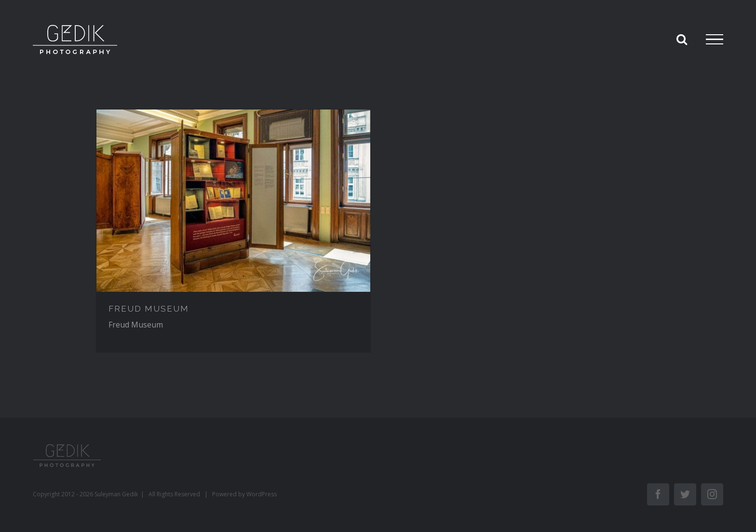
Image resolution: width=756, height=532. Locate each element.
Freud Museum (136, 325)
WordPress (262, 494)
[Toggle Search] (682, 39)
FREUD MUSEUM (149, 309)
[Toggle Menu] (715, 40)
